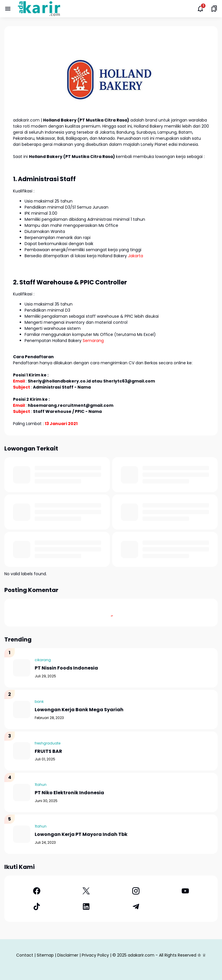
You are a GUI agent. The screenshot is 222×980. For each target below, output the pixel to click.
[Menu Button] (8, 9)
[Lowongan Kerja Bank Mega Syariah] (22, 709)
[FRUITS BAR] (22, 751)
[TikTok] (37, 907)
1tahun (41, 785)
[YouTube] (186, 891)
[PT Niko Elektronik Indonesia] (22, 793)
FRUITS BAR (48, 752)
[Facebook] (37, 891)
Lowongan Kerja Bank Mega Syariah (79, 710)
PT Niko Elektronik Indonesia (69, 793)
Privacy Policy (95, 955)
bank (39, 702)
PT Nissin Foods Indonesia (66, 668)
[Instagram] (136, 891)
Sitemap (45, 955)
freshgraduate (48, 743)
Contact (25, 955)
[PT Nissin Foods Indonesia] (22, 668)
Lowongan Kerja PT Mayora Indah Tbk (81, 835)
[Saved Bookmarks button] (214, 9)
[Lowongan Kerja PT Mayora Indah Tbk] (22, 834)
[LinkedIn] (86, 907)
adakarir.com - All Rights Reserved (162, 955)
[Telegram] (136, 907)
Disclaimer (68, 955)
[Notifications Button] (200, 9)
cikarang (43, 660)
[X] (86, 891)
